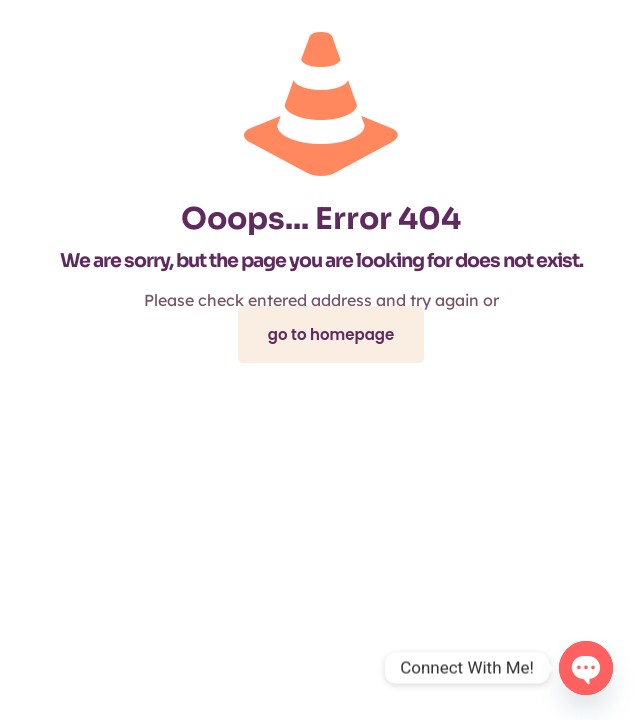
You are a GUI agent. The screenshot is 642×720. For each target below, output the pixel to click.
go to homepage (331, 334)
